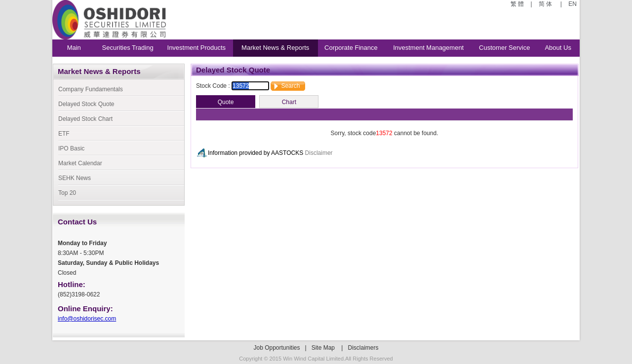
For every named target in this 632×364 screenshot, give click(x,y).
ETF (64, 134)
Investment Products (197, 48)
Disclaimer (319, 153)
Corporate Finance (351, 48)
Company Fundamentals (91, 89)
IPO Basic (71, 148)
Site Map (323, 348)
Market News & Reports (275, 48)
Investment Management (428, 48)
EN (572, 4)
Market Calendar (80, 163)
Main (74, 48)
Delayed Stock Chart (85, 119)
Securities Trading (128, 48)
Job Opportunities (276, 348)
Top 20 (67, 193)
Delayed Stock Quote (86, 104)
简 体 (546, 4)
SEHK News (75, 178)
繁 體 (518, 4)
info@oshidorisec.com (87, 319)
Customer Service (504, 48)
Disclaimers (363, 348)
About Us (558, 48)
